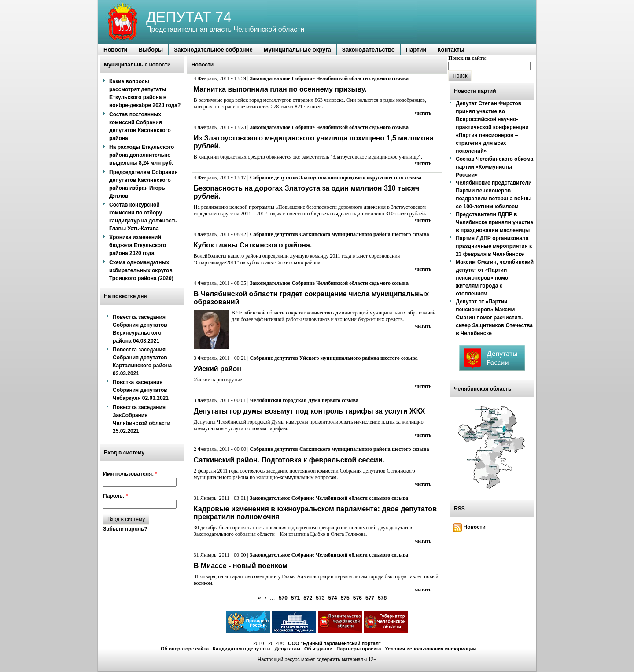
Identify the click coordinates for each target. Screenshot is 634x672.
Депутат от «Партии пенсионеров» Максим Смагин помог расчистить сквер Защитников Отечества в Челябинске (494, 318)
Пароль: (116, 496)
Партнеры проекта (359, 649)
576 (358, 598)
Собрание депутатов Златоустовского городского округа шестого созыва (335, 177)
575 (345, 598)
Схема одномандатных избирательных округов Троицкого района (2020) (141, 270)
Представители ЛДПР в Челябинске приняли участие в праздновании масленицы (494, 222)
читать (424, 113)
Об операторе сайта (184, 649)
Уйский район (217, 369)
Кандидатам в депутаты (241, 649)
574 (333, 598)
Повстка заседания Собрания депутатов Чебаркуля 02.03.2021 (141, 390)
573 (320, 598)
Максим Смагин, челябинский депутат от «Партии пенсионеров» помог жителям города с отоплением (495, 278)
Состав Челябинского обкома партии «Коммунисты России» (494, 167)
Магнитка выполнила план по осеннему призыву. (280, 89)
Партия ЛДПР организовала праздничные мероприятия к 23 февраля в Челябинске (494, 246)
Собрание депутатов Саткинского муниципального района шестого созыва (339, 234)
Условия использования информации (431, 649)
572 (308, 598)
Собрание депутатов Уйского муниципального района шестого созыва (334, 358)
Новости (469, 527)
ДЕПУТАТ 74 (189, 17)
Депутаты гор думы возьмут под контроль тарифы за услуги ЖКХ (309, 411)
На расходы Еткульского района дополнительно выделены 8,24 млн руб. (142, 155)
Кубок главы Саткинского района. (253, 245)
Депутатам (288, 649)
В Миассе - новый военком (241, 566)
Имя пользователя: (130, 474)
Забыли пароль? (125, 529)
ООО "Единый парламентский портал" (334, 643)
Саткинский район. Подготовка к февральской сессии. (289, 460)
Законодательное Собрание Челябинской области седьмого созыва (329, 78)
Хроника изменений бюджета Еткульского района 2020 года (138, 245)
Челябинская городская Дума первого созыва (304, 400)
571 (295, 598)
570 (283, 598)
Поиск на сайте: (467, 58)
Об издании (318, 649)
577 (370, 598)
